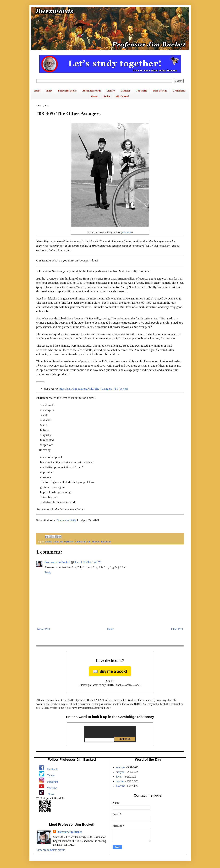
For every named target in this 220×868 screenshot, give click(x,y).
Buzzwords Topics (67, 91)
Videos (94, 96)
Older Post (177, 629)
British (48, 542)
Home (37, 91)
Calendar (125, 91)
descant (120, 781)
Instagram (52, 782)
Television (106, 542)
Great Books (179, 91)
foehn (119, 777)
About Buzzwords (92, 91)
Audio (107, 96)
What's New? (122, 96)
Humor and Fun (83, 542)
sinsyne (120, 772)
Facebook (52, 769)
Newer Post (43, 629)
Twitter (51, 775)
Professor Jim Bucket (57, 562)
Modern (96, 542)
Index (49, 91)
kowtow (120, 786)
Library (111, 91)
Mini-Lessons (160, 91)
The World (142, 91)
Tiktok (51, 794)
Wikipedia (127, 232)
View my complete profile (51, 850)
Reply (48, 572)
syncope (120, 767)
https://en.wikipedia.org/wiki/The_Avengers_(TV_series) (93, 389)
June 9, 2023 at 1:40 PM (88, 562)
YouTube (52, 788)
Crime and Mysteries (63, 542)
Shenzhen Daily (67, 520)
